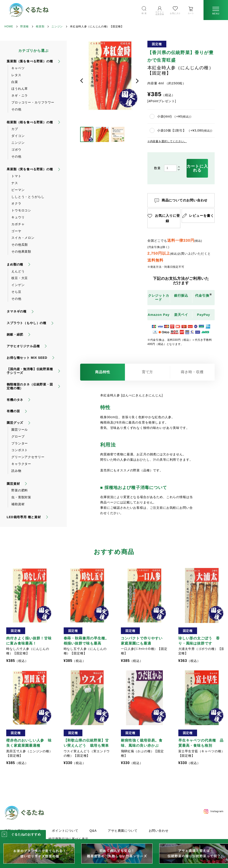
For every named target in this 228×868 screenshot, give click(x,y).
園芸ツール (20, 430)
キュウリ (18, 217)
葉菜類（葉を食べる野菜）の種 (30, 61)
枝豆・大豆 (20, 278)
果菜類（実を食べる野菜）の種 (30, 169)
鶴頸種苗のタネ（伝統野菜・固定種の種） (30, 386)
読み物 (16, 471)
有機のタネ (15, 400)
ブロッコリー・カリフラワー (33, 102)
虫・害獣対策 (21, 497)
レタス (16, 75)
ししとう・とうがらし (28, 197)
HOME (9, 26)
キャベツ (18, 68)
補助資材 (18, 504)
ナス (15, 183)
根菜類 (40, 26)
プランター (20, 443)
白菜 (15, 82)
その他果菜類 (21, 251)
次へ (137, 81)
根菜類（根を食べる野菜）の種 (30, 122)
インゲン (18, 285)
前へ (82, 81)
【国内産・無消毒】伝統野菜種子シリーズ (30, 371)
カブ (15, 129)
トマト (16, 176)
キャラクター (21, 464)
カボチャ (18, 224)
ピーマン (18, 190)
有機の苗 (13, 411)
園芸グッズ (15, 423)
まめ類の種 (15, 264)
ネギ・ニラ (20, 95)
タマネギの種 (17, 311)
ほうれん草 (20, 89)
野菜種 (24, 26)
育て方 (148, 372)
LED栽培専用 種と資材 (24, 517)
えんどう (18, 271)
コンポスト (20, 450)
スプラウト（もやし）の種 (26, 323)
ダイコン (18, 136)
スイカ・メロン (23, 238)
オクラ (16, 203)
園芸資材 (13, 484)
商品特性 (103, 372)
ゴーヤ (16, 231)
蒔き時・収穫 (192, 372)
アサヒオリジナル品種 (23, 346)
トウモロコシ (21, 210)
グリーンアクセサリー (28, 457)
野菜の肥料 (20, 490)
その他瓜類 (20, 245)
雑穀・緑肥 (15, 335)
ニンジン (57, 26)
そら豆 (16, 292)
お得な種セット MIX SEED (27, 358)
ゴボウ (16, 150)
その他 (16, 109)
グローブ (18, 436)
